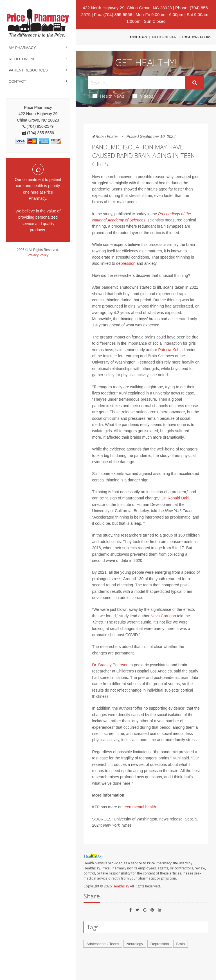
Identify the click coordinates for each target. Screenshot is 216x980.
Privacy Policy (38, 255)
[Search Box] (136, 83)
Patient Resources (28, 70)
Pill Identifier (164, 37)
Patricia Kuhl (169, 350)
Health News (108, 96)
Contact (17, 81)
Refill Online (22, 59)
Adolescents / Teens (103, 944)
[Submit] (195, 83)
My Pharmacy (22, 48)
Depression (160, 944)
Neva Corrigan (163, 616)
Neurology (135, 944)
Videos (143, 96)
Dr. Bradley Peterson (110, 665)
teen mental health (140, 807)
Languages (137, 37)
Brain (181, 944)
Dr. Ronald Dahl (175, 498)
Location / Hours (197, 37)
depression (126, 263)
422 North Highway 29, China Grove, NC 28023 (127, 8)
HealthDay (121, 886)
